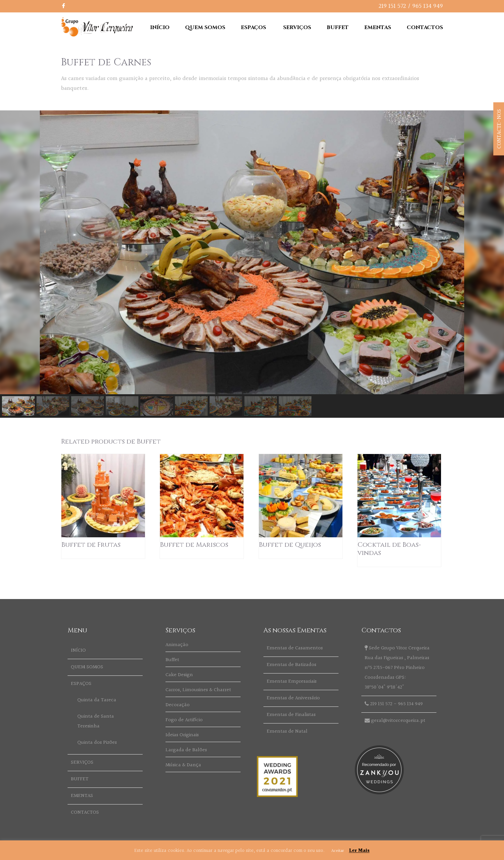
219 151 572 (392, 6)
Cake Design (179, 675)
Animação (177, 645)
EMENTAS (378, 27)
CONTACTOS (425, 27)
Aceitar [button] (338, 851)
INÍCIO (160, 27)
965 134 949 (428, 6)
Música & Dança (183, 765)
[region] (252, 264)
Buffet (172, 660)
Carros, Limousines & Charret (198, 690)
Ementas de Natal (287, 731)
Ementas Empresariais (292, 682)
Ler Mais (359, 851)
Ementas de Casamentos (295, 648)
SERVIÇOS (297, 27)
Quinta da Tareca (97, 700)
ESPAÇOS (253, 27)
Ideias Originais (182, 735)
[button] (18, 406)
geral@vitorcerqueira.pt (398, 721)
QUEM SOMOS (205, 27)
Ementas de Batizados (291, 665)
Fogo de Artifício (184, 720)
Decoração (178, 705)
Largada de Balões (186, 750)
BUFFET (338, 27)
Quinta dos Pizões (97, 743)
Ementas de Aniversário (293, 698)
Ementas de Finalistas (291, 715)
